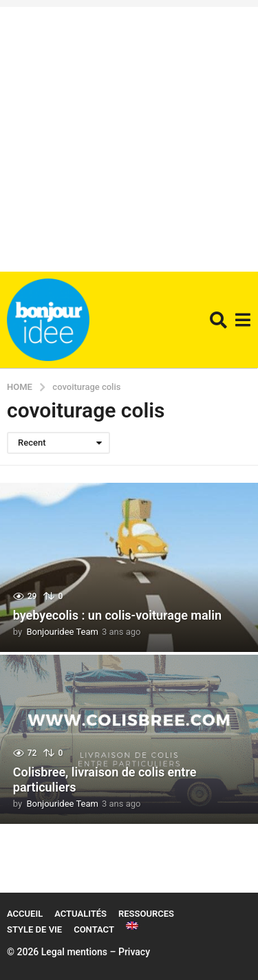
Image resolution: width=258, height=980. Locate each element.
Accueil (25, 914)
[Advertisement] (129, 136)
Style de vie (34, 929)
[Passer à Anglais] (132, 926)
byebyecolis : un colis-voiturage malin (117, 615)
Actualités (80, 914)
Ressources (146, 914)
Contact (94, 929)
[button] (218, 320)
